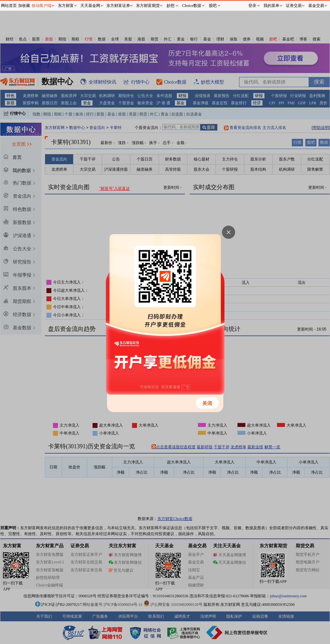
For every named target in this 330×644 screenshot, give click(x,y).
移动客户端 (41, 6)
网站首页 (9, 6)
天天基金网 (90, 6)
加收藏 (24, 6)
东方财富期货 (148, 6)
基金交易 (316, 6)
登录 (252, 6)
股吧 (213, 6)
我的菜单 (271, 6)
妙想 (171, 6)
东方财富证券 (118, 6)
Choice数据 (192, 6)
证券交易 (294, 6)
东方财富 (66, 6)
